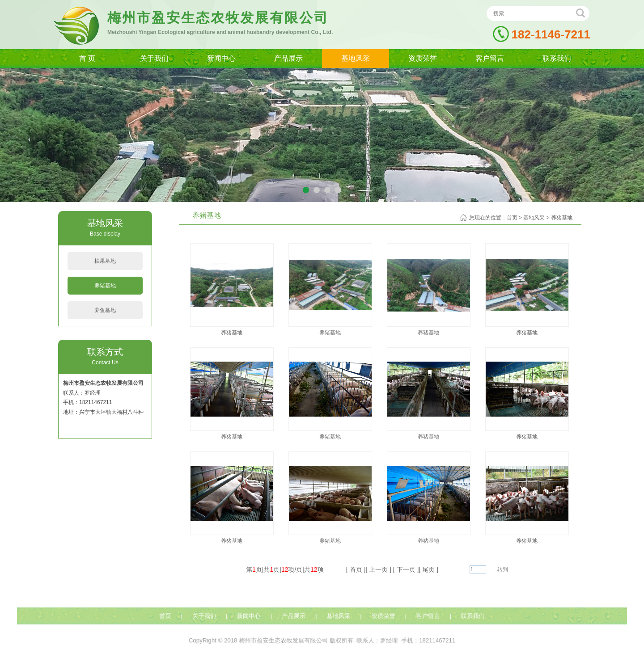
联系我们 (557, 58)
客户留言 (490, 58)
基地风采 (356, 58)
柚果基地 (105, 261)
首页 (512, 218)
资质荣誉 (423, 58)
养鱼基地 (105, 310)
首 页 (87, 58)
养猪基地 (105, 286)
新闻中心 (221, 58)
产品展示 (288, 58)
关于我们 (154, 58)
